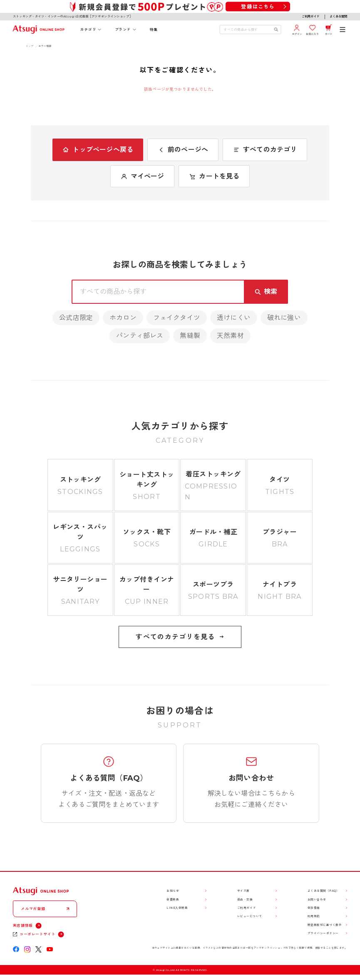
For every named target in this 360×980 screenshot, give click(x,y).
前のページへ (183, 150)
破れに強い (284, 318)
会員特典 (173, 899)
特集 (154, 30)
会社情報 (314, 908)
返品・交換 (245, 899)
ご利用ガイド (310, 16)
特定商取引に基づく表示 (325, 925)
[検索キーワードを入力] (247, 30)
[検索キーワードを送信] (276, 30)
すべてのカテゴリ (265, 150)
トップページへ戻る (98, 150)
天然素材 (230, 336)
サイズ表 (243, 891)
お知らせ (173, 891)
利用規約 (314, 916)
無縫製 (190, 336)
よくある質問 (338, 16)
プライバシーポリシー (323, 933)
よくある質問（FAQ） (323, 891)
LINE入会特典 (177, 908)
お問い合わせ (317, 899)
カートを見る (214, 176)
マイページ (143, 176)
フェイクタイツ (177, 318)
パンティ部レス (140, 336)
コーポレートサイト (37, 934)
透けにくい (234, 318)
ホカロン (123, 318)
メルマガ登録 (33, 909)
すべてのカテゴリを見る (180, 637)
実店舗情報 (23, 925)
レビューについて (250, 916)
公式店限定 (76, 318)
